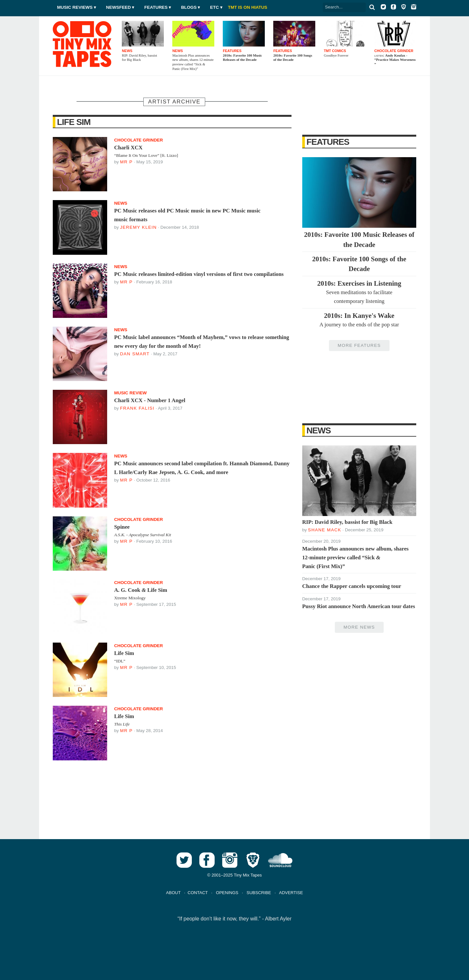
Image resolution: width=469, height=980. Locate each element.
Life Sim (74, 122)
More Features (359, 345)
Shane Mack (325, 530)
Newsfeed (119, 7)
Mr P (126, 162)
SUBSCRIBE (259, 893)
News (319, 430)
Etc (214, 7)
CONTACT (198, 893)
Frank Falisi (137, 408)
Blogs (189, 7)
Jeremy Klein (138, 227)
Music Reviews (75, 7)
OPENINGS (227, 893)
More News (359, 627)
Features (156, 7)
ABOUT (173, 893)
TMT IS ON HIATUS (248, 7)
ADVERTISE (291, 893)
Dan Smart (135, 354)
